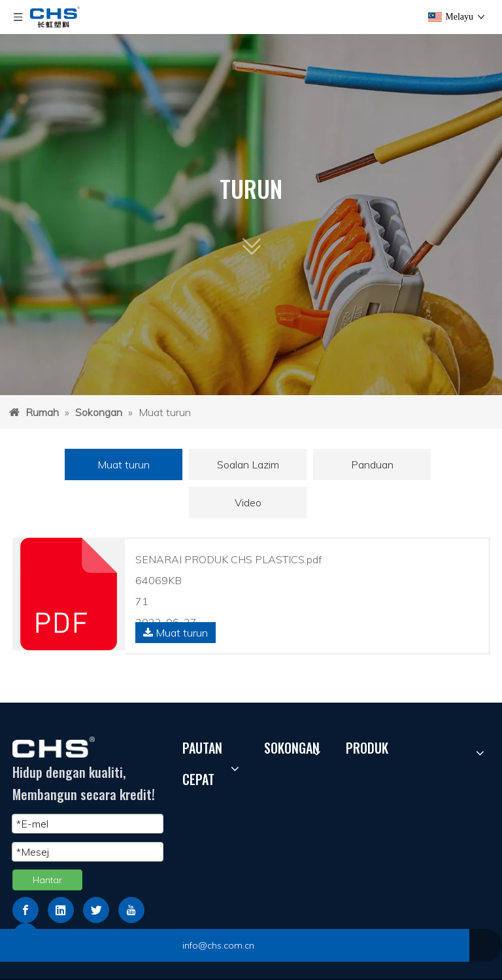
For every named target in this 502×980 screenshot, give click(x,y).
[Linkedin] (61, 910)
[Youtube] (131, 910)
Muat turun (124, 464)
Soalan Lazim (248, 464)
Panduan (372, 464)
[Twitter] (96, 910)
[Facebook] (25, 910)
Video (248, 502)
